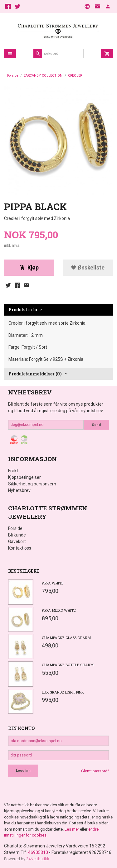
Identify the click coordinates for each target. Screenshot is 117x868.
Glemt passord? (95, 771)
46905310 (38, 852)
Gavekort (17, 541)
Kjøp (29, 268)
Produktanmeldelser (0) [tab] (35, 374)
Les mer (72, 829)
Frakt (13, 471)
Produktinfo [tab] (23, 310)
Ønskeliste (88, 268)
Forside (13, 76)
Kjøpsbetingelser (24, 477)
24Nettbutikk (38, 859)
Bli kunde (17, 535)
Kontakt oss (20, 548)
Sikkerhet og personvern (32, 484)
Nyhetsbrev (19, 490)
